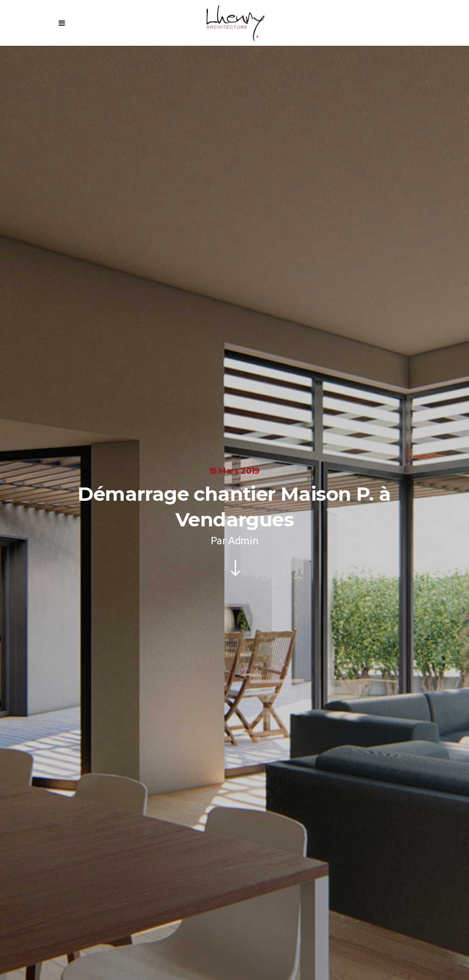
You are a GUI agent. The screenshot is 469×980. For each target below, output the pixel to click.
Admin (243, 540)
